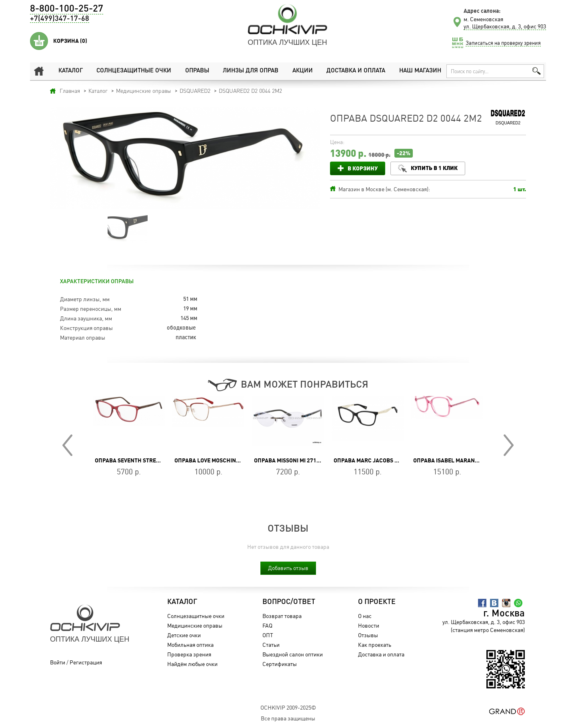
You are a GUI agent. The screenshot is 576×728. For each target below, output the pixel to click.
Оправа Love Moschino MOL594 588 (223, 460)
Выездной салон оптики (293, 654)
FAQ (267, 625)
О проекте (377, 602)
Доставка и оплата (356, 71)
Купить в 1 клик (434, 168)
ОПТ (268, 635)
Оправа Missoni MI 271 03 (289, 460)
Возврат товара (282, 616)
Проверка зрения (189, 654)
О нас (365, 616)
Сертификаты (280, 664)
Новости (369, 625)
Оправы (197, 71)
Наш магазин (420, 71)
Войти (58, 662)
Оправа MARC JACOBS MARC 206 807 (382, 460)
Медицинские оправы (195, 625)
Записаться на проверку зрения (503, 43)
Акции (303, 71)
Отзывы (368, 635)
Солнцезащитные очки (134, 71)
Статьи (271, 645)
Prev (67, 445)
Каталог (71, 71)
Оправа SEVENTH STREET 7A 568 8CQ (144, 460)
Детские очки (184, 635)
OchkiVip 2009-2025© (288, 707)
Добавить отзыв (288, 568)
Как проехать (375, 645)
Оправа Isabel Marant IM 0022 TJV (461, 460)
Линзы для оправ (251, 71)
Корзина (70, 41)
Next (509, 445)
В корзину (363, 168)
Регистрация (86, 662)
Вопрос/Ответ (289, 602)
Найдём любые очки (192, 664)
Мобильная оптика (190, 645)
